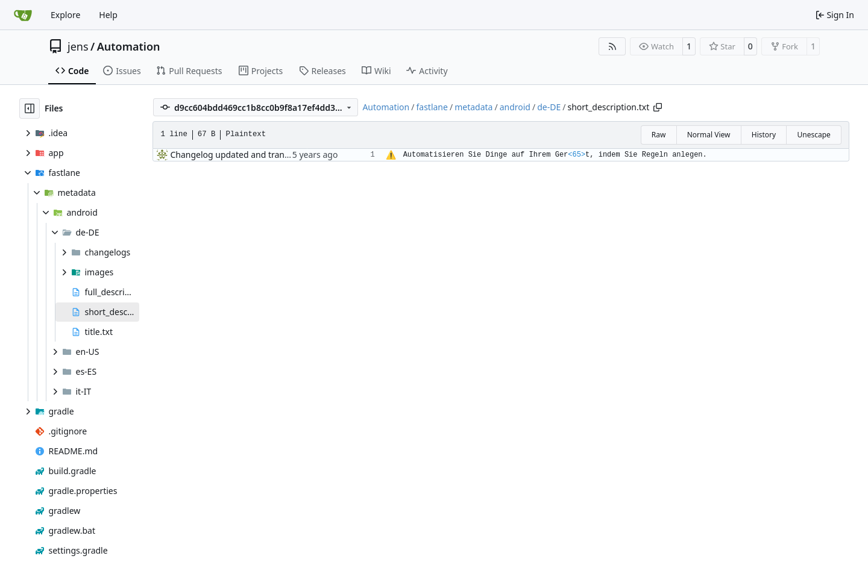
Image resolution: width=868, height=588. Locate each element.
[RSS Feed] (612, 46)
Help (108, 15)
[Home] (23, 15)
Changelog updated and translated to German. (263, 155)
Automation (129, 46)
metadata (473, 107)
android (515, 107)
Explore (65, 15)
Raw (659, 135)
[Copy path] (658, 107)
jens (78, 46)
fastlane (432, 107)
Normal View (709, 135)
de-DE (549, 107)
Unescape (813, 135)
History (764, 135)
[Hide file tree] (30, 108)
